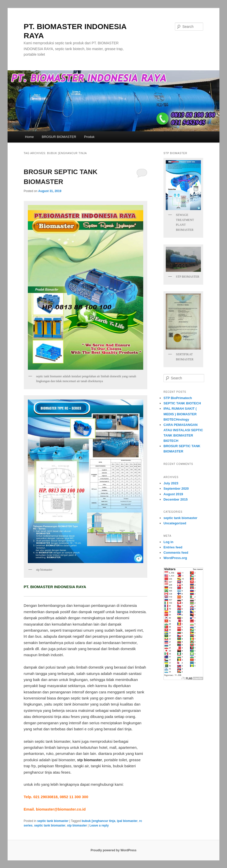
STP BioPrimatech (178, 398)
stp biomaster (77, 825)
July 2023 (171, 483)
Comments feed (176, 553)
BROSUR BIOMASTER (59, 137)
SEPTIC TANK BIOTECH (182, 403)
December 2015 (176, 499)
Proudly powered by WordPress (113, 850)
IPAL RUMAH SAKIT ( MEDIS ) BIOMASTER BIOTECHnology (180, 414)
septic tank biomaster (53, 821)
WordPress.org (175, 558)
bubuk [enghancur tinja (99, 821)
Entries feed (173, 547)
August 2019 (173, 494)
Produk (89, 137)
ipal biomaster (127, 821)
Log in (168, 542)
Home (29, 137)
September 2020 (176, 489)
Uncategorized (175, 523)
